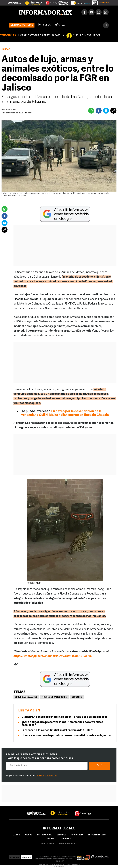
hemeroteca (48, 844)
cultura (51, 839)
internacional (45, 835)
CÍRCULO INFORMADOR (87, 36)
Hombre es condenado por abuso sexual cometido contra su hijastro (66, 736)
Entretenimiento (97, 835)
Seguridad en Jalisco (26, 697)
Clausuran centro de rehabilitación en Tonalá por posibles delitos (65, 717)
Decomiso (77, 697)
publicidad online (68, 844)
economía (66, 839)
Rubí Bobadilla (12, 110)
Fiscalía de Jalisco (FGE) (55, 697)
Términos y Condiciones (46, 776)
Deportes (61, 835)
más (60, 25)
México (29, 835)
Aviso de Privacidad (46, 865)
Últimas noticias (22, 25)
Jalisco (6, 49)
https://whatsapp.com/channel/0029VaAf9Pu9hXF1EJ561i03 (53, 656)
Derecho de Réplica (63, 865)
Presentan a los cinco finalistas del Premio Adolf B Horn (58, 730)
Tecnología (77, 835)
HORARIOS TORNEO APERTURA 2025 (39, 36)
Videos (45, 25)
